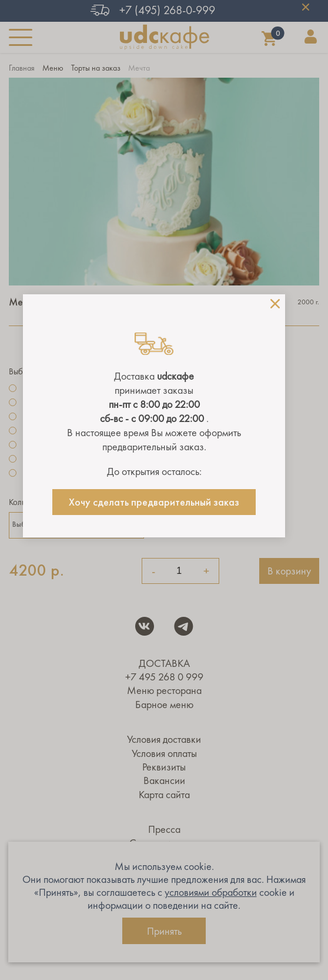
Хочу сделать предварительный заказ (154, 502)
